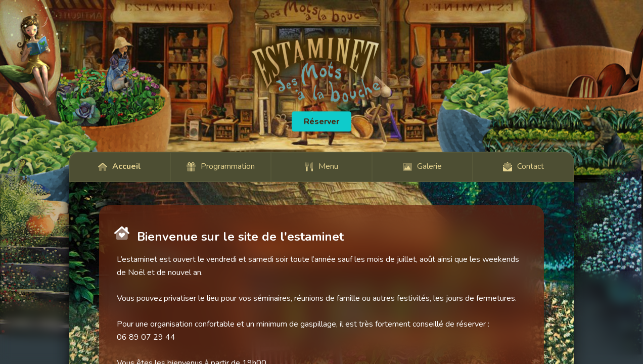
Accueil (120, 166)
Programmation (221, 166)
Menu (321, 166)
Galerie (422, 166)
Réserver (321, 121)
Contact (523, 166)
